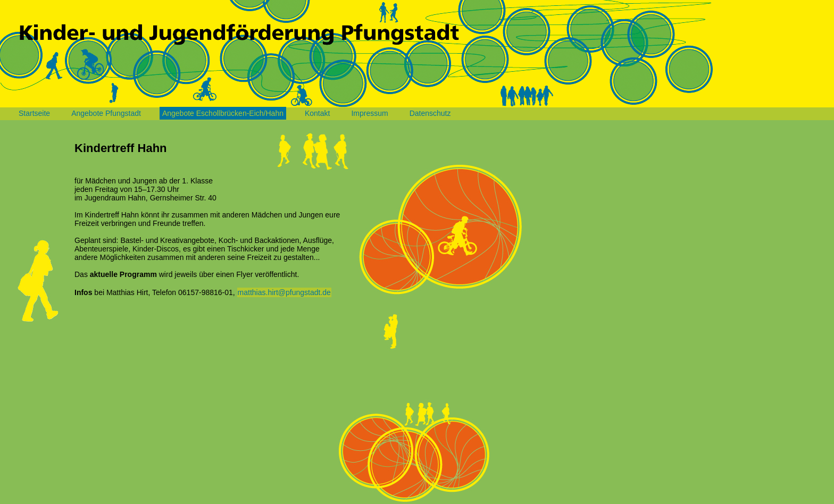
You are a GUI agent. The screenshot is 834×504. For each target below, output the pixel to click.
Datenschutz (430, 113)
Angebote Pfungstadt (106, 113)
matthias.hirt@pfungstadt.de (284, 292)
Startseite (34, 113)
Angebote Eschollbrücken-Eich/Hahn (223, 113)
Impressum (369, 113)
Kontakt (317, 113)
